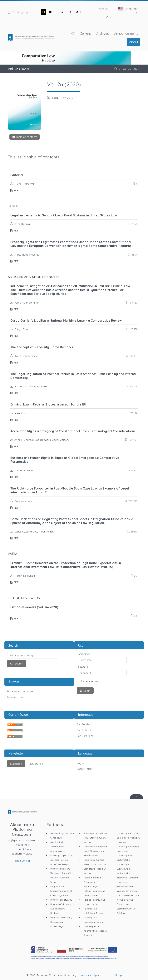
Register (104, 8)
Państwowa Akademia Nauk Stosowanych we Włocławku (95, 851)
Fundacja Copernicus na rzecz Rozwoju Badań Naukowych (61, 860)
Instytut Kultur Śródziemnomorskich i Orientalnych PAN (62, 891)
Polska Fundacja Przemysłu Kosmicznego (92, 882)
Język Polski (84, 769)
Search (18, 664)
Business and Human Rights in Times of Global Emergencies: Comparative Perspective (65, 460)
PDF (16, 190)
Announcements (126, 33)
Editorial (17, 175)
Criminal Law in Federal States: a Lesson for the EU (48, 404)
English (81, 763)
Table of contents (26, 137)
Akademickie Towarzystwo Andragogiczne (58, 847)
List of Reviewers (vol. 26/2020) (34, 607)
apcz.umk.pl (22, 861)
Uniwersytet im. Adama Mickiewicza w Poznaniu (95, 931)
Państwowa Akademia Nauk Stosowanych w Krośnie (95, 838)
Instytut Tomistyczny (61, 900)
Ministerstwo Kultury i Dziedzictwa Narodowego (62, 922)
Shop (119, 975)
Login (106, 16)
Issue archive (15, 697)
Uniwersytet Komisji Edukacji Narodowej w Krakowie (128, 838)
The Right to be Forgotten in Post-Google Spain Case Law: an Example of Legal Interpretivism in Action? (70, 490)
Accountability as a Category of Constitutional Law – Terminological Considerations (73, 431)
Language (128, 10)
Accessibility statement (96, 975)
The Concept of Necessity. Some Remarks (42, 347)
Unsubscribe (36, 764)
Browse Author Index (20, 691)
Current (85, 33)
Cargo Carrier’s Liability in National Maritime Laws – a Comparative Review (66, 320)
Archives (103, 33)
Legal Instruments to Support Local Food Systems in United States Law (64, 215)
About (134, 42)
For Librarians (85, 736)
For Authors (84, 730)
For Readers (84, 724)
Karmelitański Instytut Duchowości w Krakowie (62, 909)
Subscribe (16, 764)
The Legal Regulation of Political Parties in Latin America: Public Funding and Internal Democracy (73, 376)
